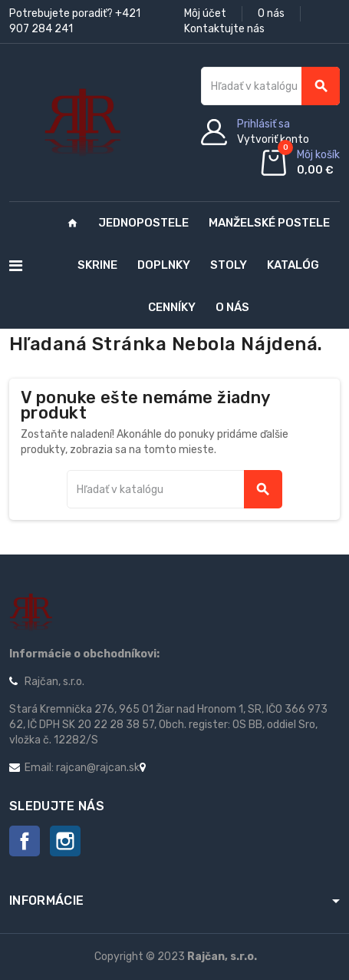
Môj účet (205, 13)
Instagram (65, 841)
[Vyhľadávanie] (270, 86)
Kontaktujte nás (224, 29)
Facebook (25, 841)
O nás (271, 13)
